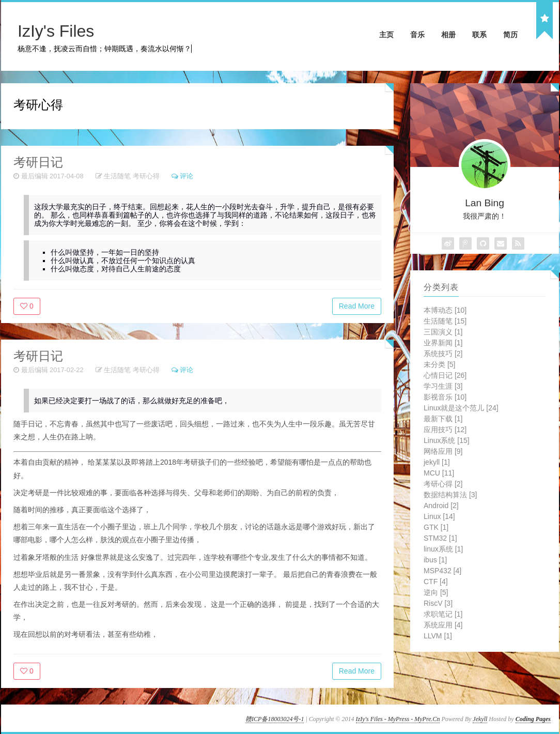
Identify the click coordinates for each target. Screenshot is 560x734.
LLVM (438, 636)
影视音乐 (445, 397)
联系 (479, 35)
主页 (386, 35)
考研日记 (38, 162)
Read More (357, 306)
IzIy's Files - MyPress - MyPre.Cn (398, 719)
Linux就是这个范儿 (461, 408)
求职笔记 (443, 614)
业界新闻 (443, 343)
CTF (436, 582)
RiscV (438, 603)
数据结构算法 (450, 495)
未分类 (439, 364)
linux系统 (443, 549)
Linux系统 (447, 440)
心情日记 (445, 375)
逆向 (436, 592)
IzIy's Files (56, 31)
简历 (510, 35)
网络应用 (443, 451)
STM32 (440, 538)
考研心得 (146, 176)
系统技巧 (443, 354)
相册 (448, 35)
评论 (186, 176)
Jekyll (480, 719)
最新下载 (443, 419)
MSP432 (442, 571)
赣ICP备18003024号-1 (275, 719)
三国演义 (443, 332)
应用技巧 (445, 430)
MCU (439, 473)
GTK (436, 527)
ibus (435, 560)
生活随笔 (117, 176)
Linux (439, 516)
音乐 (417, 35)
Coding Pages (533, 719)
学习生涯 (443, 386)
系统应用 (443, 625)
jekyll (437, 462)
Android (441, 506)
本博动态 (445, 310)
